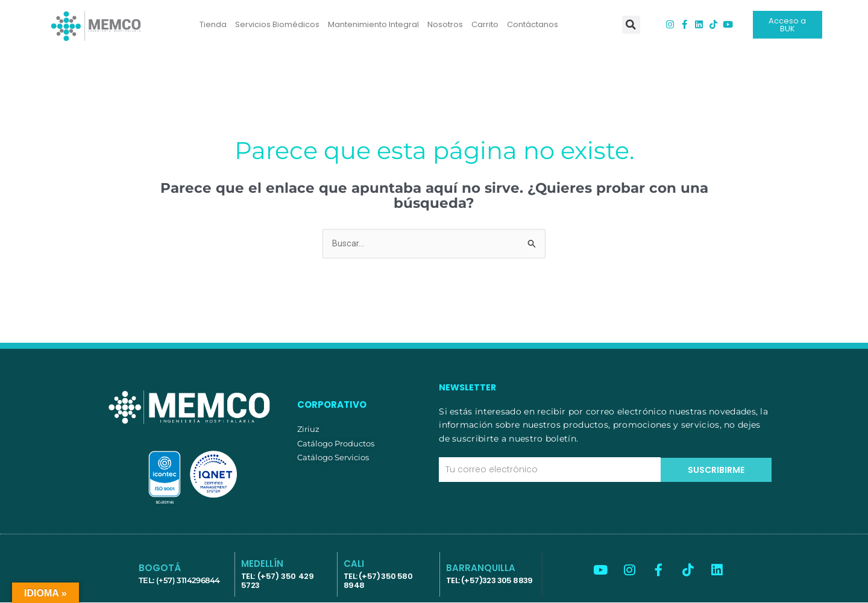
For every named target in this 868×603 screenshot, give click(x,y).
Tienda (213, 24)
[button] (631, 25)
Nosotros (445, 24)
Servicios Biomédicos (277, 24)
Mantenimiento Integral (373, 24)
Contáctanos (533, 24)
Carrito (485, 24)
